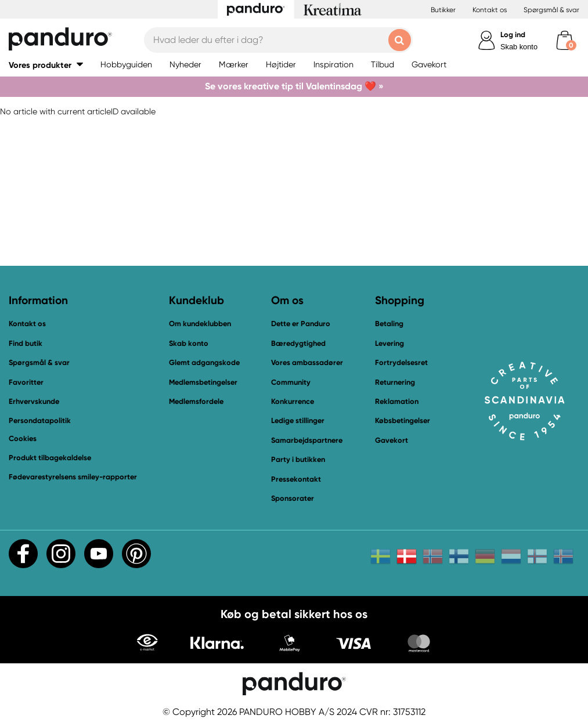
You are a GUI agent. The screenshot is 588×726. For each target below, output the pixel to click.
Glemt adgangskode (204, 362)
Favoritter (26, 382)
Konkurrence (293, 401)
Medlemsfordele (196, 401)
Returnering (395, 382)
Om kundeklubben (200, 324)
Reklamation (397, 401)
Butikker (443, 10)
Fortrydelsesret (401, 362)
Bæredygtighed (298, 343)
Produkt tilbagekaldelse (50, 458)
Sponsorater (293, 498)
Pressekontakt (296, 479)
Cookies (23, 439)
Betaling (389, 324)
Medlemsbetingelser (203, 382)
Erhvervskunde (34, 401)
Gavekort (392, 440)
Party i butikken (298, 459)
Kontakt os (490, 10)
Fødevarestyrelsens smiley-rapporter (73, 477)
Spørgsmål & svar (551, 10)
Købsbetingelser (403, 420)
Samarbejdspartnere (307, 440)
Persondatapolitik (40, 420)
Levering (389, 343)
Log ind (513, 35)
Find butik (26, 343)
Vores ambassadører (307, 362)
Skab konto (519, 47)
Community (291, 382)
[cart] (564, 40)
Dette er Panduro (301, 324)
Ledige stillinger (298, 420)
